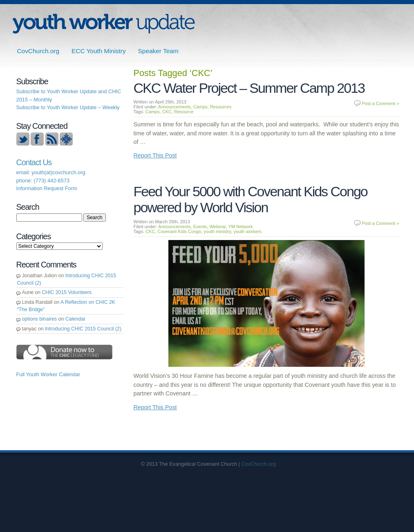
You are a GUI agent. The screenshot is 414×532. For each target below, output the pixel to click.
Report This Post (155, 155)
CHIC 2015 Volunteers (67, 292)
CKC (167, 112)
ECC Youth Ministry (99, 51)
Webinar (217, 227)
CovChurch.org (38, 51)
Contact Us (34, 162)
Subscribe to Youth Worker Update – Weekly (68, 107)
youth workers (248, 231)
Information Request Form (47, 188)
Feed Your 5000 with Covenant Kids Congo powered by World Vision (251, 199)
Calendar (76, 319)
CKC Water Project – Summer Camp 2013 (249, 88)
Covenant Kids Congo (179, 231)
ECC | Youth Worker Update (104, 24)
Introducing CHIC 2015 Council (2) (83, 329)
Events (200, 227)
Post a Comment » (380, 103)
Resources (221, 107)
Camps (200, 107)
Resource (184, 112)
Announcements (175, 107)
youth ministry (217, 231)
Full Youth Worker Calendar (48, 374)
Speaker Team (158, 51)
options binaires (40, 319)
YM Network (241, 227)
